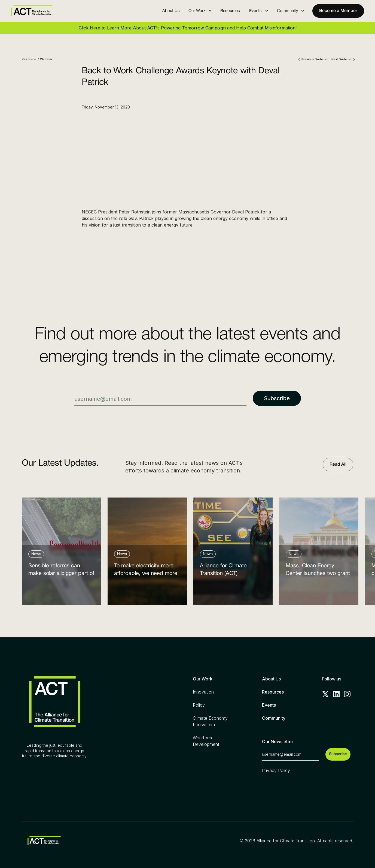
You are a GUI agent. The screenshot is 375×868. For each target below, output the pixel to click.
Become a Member (338, 11)
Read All (338, 465)
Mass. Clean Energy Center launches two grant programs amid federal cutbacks (318, 571)
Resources (230, 11)
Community (274, 718)
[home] (32, 11)
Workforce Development (206, 741)
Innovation (203, 692)
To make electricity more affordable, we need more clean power (146, 571)
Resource (29, 59)
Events (269, 705)
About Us (171, 11)
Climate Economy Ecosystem (210, 721)
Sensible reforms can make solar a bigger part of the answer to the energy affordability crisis (61, 571)
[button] (200, 11)
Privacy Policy (276, 770)
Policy (199, 705)
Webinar (46, 59)
